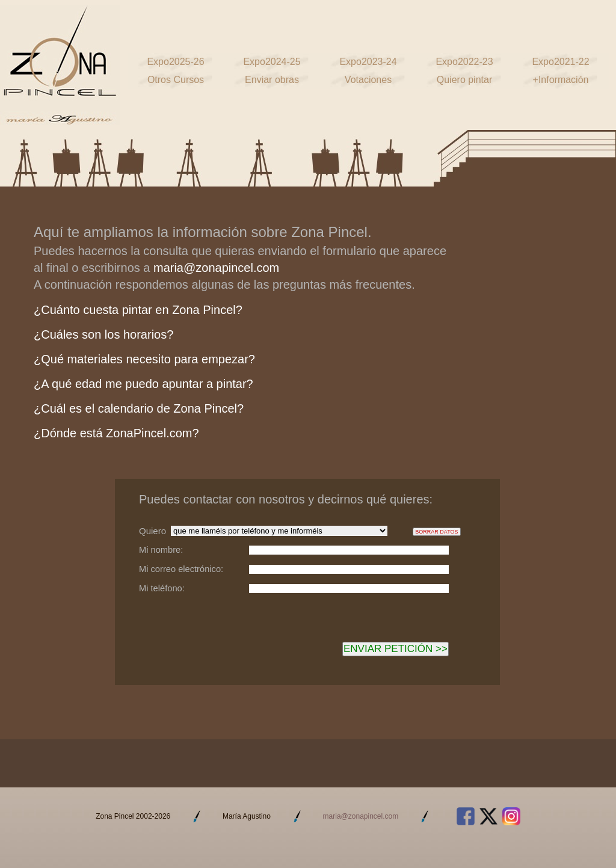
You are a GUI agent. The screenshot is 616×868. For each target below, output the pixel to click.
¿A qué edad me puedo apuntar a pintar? (143, 384)
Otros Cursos (176, 80)
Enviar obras (272, 80)
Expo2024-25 (272, 62)
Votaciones (368, 80)
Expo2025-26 (175, 62)
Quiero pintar (465, 80)
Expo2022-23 (464, 62)
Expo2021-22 (560, 62)
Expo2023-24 (368, 62)
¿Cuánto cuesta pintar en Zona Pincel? (138, 310)
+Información (561, 80)
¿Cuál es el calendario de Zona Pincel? (139, 408)
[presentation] (230, 636)
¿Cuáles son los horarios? (103, 334)
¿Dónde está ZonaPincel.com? (116, 433)
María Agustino (247, 816)
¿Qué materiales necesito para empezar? (144, 359)
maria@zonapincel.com (216, 268)
